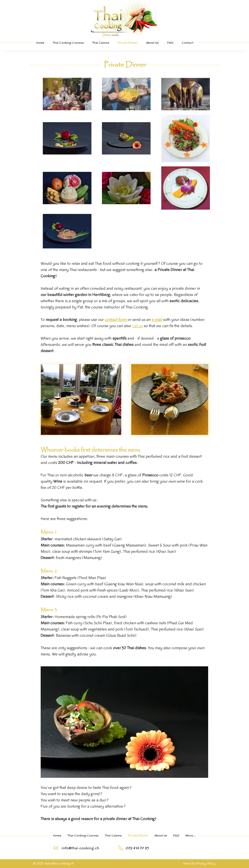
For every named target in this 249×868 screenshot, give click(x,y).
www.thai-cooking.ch (59, 864)
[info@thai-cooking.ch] (80, 848)
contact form (116, 320)
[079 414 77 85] (137, 848)
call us (137, 326)
